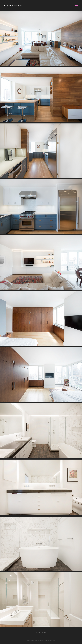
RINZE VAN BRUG (14, 5)
